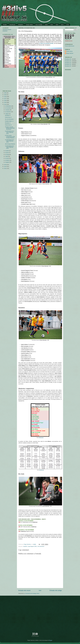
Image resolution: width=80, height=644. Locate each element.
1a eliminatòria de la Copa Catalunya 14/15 (10, 147)
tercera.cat (41, 438)
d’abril (7, 156)
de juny (7, 153)
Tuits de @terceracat (70, 46)
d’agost (7, 114)
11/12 (68, 25)
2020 (5, 93)
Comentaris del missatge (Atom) (32, 593)
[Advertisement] (7, 79)
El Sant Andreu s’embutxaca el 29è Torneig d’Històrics (10, 137)
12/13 (62, 25)
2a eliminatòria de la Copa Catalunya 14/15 (10, 141)
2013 (5, 165)
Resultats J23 (68, 64)
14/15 (52, 25)
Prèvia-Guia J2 (8, 117)
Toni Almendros (41, 546)
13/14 (57, 25)
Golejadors (21, 25)
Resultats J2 (8, 115)
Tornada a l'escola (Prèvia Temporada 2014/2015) (10, 128)
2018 (5, 97)
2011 (5, 168)
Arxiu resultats (39, 25)
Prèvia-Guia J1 (8, 125)
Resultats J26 (68, 59)
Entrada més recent (24, 590)
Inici (40, 590)
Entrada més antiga (56, 590)
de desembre (8, 106)
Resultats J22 (68, 66)
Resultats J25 (68, 61)
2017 (5, 99)
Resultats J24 (68, 63)
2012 (5, 166)
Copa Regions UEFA (32, 546)
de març (7, 158)
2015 (5, 102)
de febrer (7, 160)
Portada (5, 25)
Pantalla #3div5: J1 (9, 121)
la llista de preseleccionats (46, 43)
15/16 (46, 25)
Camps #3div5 (29, 25)
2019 (5, 95)
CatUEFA (25, 546)
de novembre (8, 108)
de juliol (7, 151)
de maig (7, 155)
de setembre (8, 112)
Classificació (12, 25)
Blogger (51, 640)
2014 (5, 104)
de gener (7, 162)
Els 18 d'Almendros (9, 119)
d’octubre (7, 110)
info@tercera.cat (69, 41)
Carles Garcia (69, 51)
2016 (5, 101)
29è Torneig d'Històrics (10, 144)
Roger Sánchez (27, 544)
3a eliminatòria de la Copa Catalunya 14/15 (10, 132)
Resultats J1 (8, 123)
